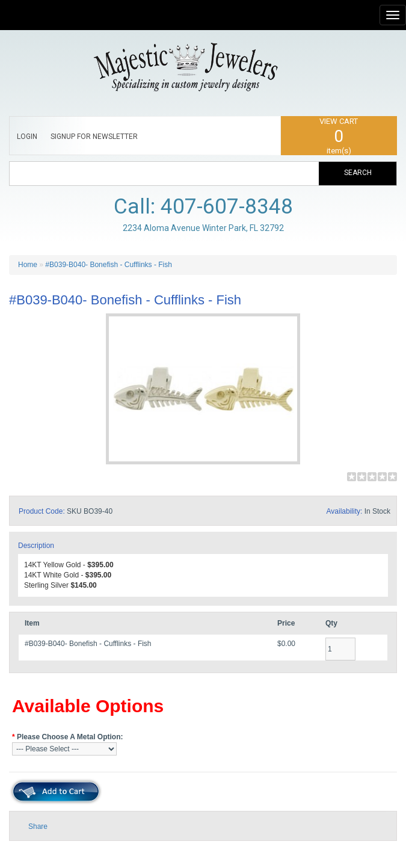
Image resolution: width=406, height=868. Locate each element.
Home (28, 265)
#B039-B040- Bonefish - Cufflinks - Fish (109, 265)
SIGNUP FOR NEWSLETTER (94, 137)
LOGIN (27, 137)
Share (38, 826)
